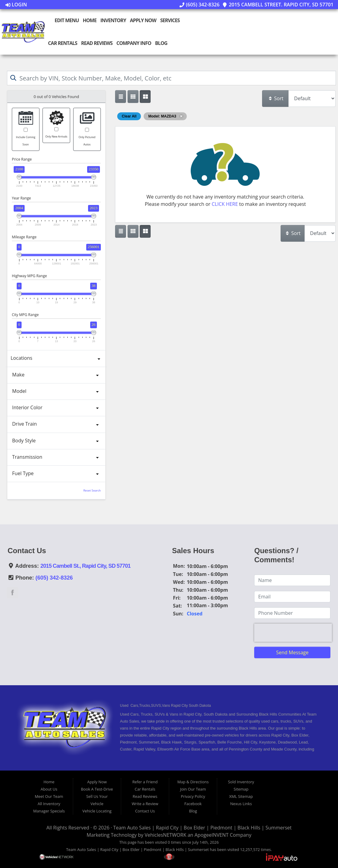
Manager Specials (49, 811)
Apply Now (143, 20)
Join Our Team (193, 789)
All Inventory (49, 804)
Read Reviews (97, 43)
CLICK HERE (225, 204)
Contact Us (145, 811)
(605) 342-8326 (200, 5)
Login (16, 5)
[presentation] (293, 633)
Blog (161, 43)
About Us (49, 789)
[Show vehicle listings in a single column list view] (121, 97)
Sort (276, 98)
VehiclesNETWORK (165, 835)
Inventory (113, 20)
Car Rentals (63, 43)
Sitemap (241, 789)
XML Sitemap (241, 796)
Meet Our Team (49, 796)
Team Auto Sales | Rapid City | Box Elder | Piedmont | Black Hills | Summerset (202, 828)
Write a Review (145, 804)
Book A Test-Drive (97, 789)
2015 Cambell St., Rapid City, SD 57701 (85, 566)
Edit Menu (64, 20)
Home (89, 20)
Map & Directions (193, 782)
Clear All (129, 116)
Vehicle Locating (97, 811)
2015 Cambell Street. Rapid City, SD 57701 (278, 5)
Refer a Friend (145, 782)
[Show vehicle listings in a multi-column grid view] (145, 97)
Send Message (292, 652)
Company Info (134, 43)
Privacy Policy (193, 796)
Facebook (193, 804)
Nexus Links (241, 804)
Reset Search (92, 490)
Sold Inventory (241, 782)
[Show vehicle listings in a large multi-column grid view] (133, 97)
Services (170, 20)
